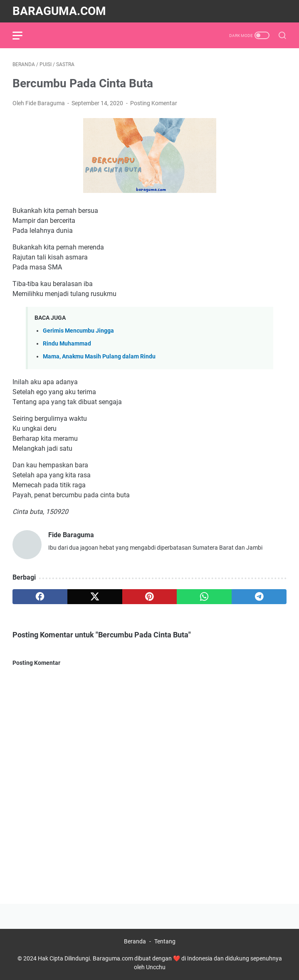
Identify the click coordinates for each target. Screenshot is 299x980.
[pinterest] (150, 597)
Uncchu (156, 967)
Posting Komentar (154, 103)
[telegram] (259, 597)
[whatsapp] (204, 597)
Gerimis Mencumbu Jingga (78, 331)
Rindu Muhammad (67, 344)
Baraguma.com (59, 11)
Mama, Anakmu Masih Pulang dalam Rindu (99, 357)
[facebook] (40, 597)
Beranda (135, 941)
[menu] (22, 35)
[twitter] (95, 597)
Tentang (165, 941)
